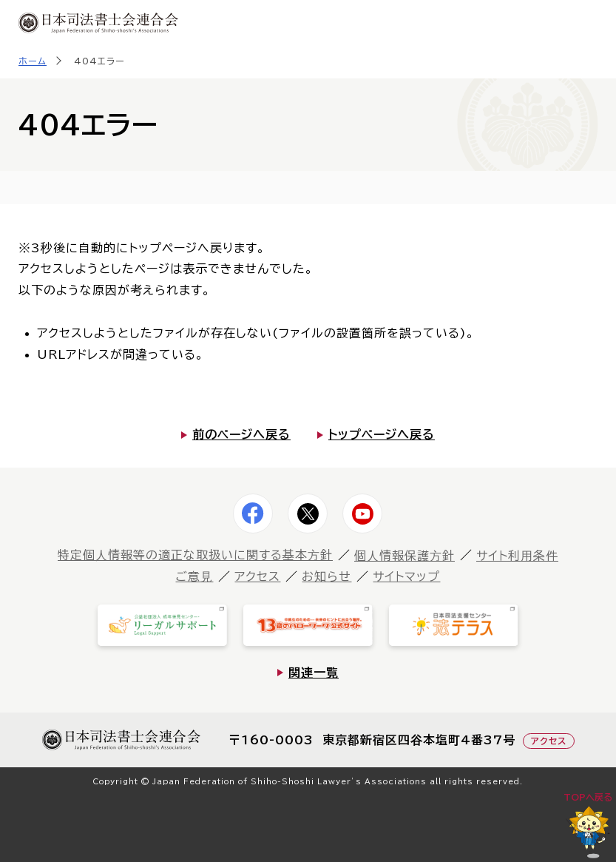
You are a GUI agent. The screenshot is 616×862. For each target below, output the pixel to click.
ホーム (33, 61)
